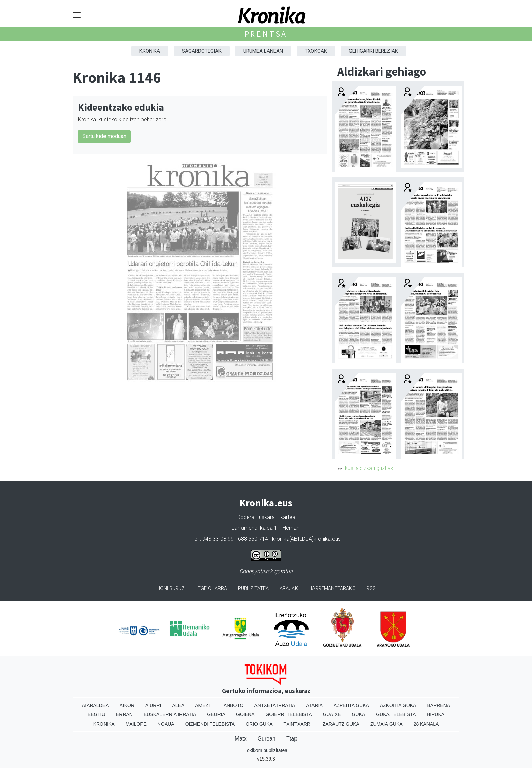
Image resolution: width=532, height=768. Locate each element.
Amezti (204, 705)
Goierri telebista (289, 714)
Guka (359, 714)
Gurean (267, 739)
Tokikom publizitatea (266, 750)
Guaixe (332, 714)
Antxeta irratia (275, 705)
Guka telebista (396, 714)
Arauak (289, 589)
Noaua (166, 724)
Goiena (245, 714)
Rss (371, 589)
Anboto (234, 705)
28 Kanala (426, 724)
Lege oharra (211, 589)
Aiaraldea (96, 705)
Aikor (127, 705)
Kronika (150, 51)
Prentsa (266, 34)
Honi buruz (171, 589)
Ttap (292, 739)
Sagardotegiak (202, 51)
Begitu (96, 714)
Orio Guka (259, 724)
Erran (124, 714)
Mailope (136, 724)
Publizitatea (253, 589)
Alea (178, 705)
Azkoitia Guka (398, 705)
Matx (241, 739)
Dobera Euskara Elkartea (266, 517)
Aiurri (153, 705)
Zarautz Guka (341, 724)
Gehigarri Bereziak (373, 51)
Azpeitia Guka (351, 705)
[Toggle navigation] (77, 15)
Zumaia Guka (386, 724)
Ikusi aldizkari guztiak (368, 468)
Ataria (314, 705)
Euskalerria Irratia (170, 714)
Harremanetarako (332, 589)
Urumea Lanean (263, 51)
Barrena (438, 705)
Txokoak (316, 51)
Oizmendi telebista (210, 724)
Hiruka (435, 714)
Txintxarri (298, 724)
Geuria (216, 714)
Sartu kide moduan (104, 136)
